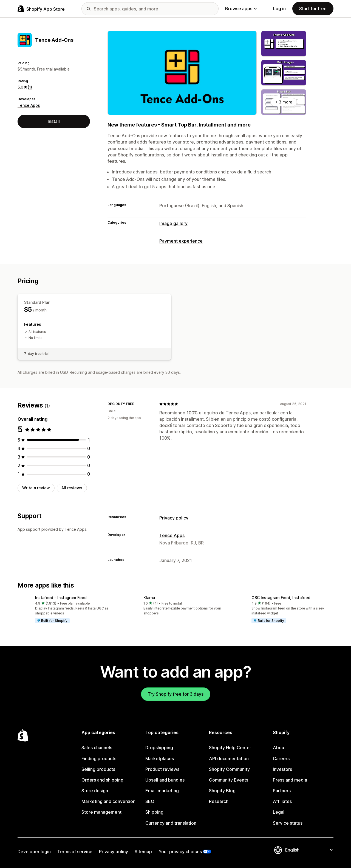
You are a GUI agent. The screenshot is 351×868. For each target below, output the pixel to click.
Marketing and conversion (108, 801)
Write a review (36, 488)
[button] (67, 610)
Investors (282, 769)
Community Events (229, 780)
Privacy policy (174, 518)
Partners (282, 791)
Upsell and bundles (165, 780)
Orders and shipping (102, 780)
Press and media (290, 780)
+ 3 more (284, 102)
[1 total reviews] (89, 440)
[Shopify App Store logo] (41, 9)
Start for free (313, 9)
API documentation (229, 759)
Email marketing (162, 791)
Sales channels (97, 748)
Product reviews (162, 769)
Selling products (98, 769)
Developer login (34, 852)
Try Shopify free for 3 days (176, 694)
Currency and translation (171, 823)
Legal (279, 812)
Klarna (149, 598)
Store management (101, 812)
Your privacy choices (180, 852)
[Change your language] (309, 850)
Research (219, 801)
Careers (281, 759)
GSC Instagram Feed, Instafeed (281, 598)
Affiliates (282, 801)
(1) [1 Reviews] (30, 87)
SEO (150, 801)
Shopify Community (229, 769)
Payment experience (181, 241)
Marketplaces (160, 759)
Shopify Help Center (230, 748)
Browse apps (241, 9)
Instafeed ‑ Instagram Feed (61, 598)
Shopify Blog (222, 791)
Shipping (154, 812)
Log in (279, 9)
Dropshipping (159, 748)
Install (54, 121)
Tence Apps (29, 105)
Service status (288, 823)
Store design (95, 791)
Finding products (99, 759)
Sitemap (143, 852)
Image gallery (173, 223)
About (279, 748)
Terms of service (75, 852)
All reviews (72, 488)
